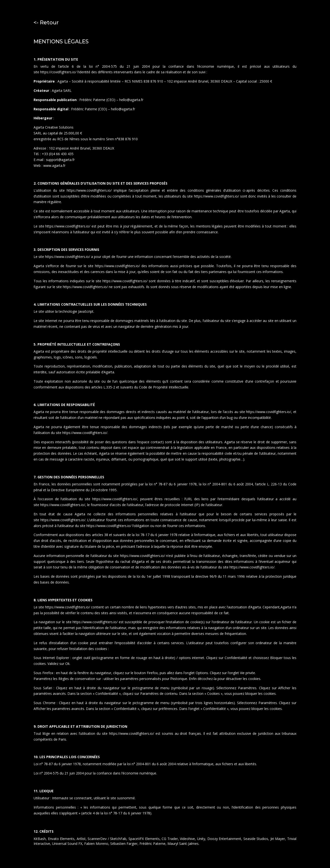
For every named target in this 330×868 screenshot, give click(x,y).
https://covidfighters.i (57, 72)
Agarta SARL (62, 90)
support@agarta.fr (60, 160)
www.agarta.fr (54, 165)
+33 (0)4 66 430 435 (58, 154)
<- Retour (46, 23)
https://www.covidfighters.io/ (90, 190)
